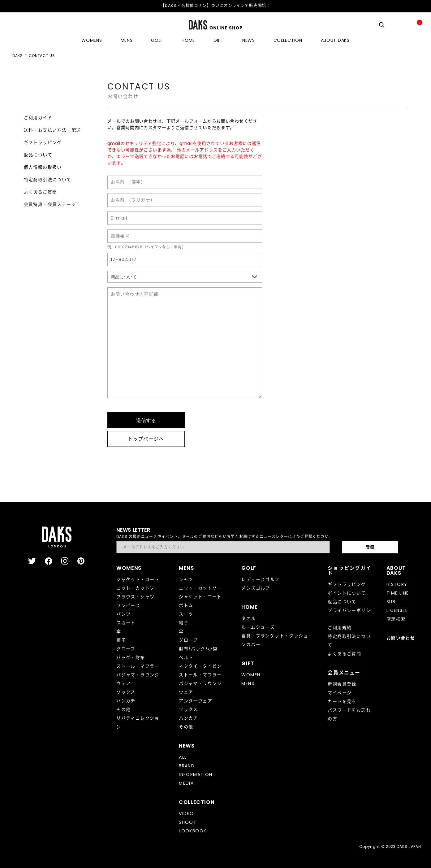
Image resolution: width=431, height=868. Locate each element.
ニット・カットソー (138, 588)
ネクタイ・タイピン (200, 666)
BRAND (187, 766)
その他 (123, 709)
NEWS (249, 40)
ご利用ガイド (38, 118)
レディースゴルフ (260, 579)
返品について (38, 155)
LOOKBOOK (193, 831)
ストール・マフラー (138, 666)
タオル (248, 618)
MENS (127, 40)
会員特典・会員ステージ (50, 204)
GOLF (157, 40)
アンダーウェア (196, 701)
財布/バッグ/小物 (198, 649)
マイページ (340, 693)
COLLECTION (288, 40)
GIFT (219, 40)
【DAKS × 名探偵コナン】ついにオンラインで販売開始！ (215, 5)
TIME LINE (398, 593)
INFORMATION (196, 774)
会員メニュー (344, 673)
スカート (126, 623)
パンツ (123, 614)
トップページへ (146, 439)
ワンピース (128, 605)
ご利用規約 (340, 628)
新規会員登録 (342, 684)
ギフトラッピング (43, 142)
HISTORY (397, 584)
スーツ (186, 614)
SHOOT (188, 822)
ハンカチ (126, 701)
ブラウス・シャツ (135, 597)
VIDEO (186, 813)
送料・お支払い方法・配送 (52, 130)
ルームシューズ (258, 627)
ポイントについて (347, 593)
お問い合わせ (401, 638)
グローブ (126, 649)
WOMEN (251, 675)
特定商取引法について (48, 180)
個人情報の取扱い (43, 167)
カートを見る (342, 701)
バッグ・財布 (131, 657)
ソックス (126, 692)
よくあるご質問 (41, 192)
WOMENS (92, 40)
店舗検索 (396, 619)
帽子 (121, 640)
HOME (188, 40)
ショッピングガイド (349, 571)
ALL (183, 757)
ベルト (186, 657)
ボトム (186, 605)
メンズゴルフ (256, 588)
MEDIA (186, 783)
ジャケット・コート (138, 579)
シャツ (186, 579)
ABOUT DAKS (335, 40)
